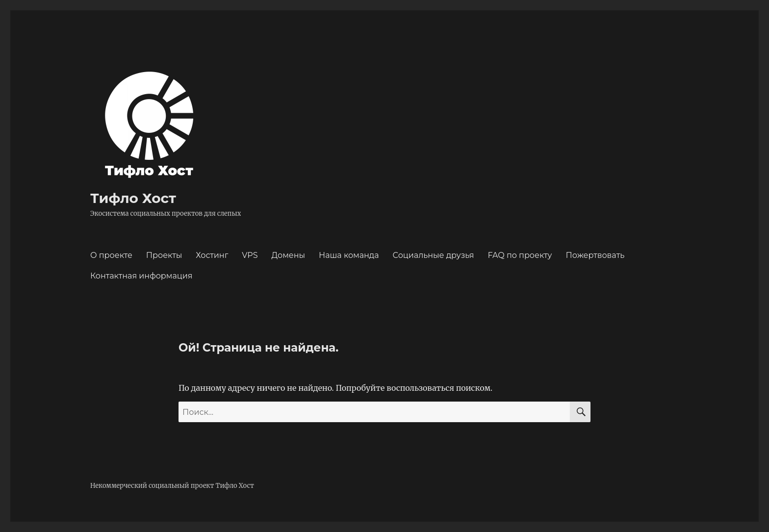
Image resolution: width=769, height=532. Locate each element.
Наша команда (349, 255)
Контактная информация (141, 276)
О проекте (111, 255)
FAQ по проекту (520, 255)
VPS (250, 255)
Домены (289, 255)
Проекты (164, 255)
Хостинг (212, 255)
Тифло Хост (133, 198)
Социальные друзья (434, 255)
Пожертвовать (595, 255)
